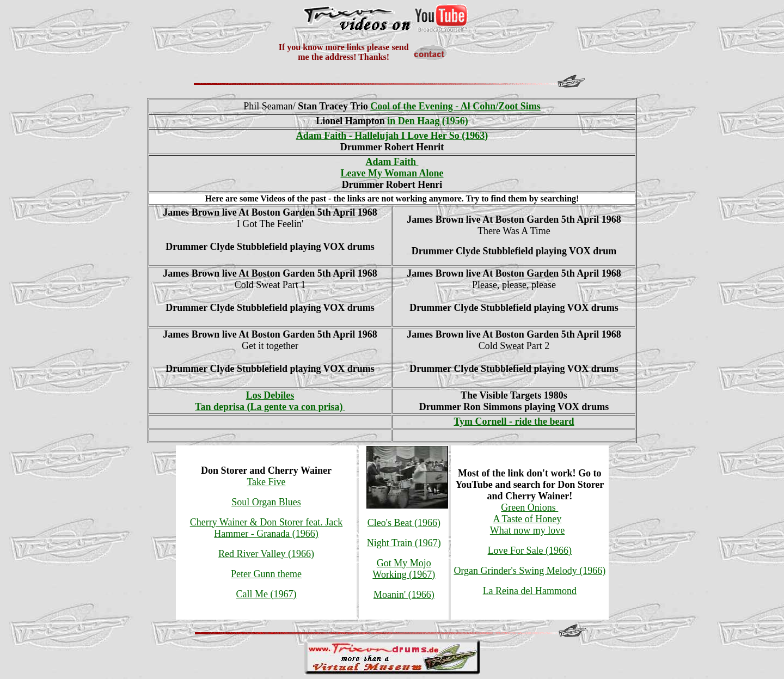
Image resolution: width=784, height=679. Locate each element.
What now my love (527, 530)
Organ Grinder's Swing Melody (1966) (529, 571)
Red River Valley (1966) (266, 554)
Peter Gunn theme (266, 574)
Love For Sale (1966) (530, 550)
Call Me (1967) (267, 594)
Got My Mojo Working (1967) (404, 569)
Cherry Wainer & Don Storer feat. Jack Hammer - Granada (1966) (267, 528)
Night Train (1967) (404, 543)
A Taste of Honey (527, 519)
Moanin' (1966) (404, 595)
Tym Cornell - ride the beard (514, 421)
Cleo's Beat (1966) (404, 523)
